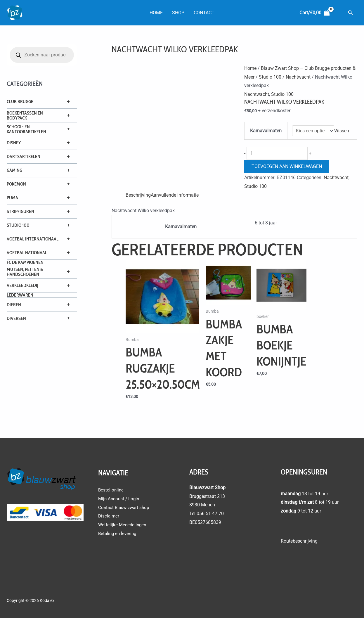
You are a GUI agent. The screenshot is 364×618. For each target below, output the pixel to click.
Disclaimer (109, 516)
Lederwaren (20, 295)
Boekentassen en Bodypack (25, 115)
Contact (204, 13)
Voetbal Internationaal (33, 239)
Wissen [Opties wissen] (342, 131)
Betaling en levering (118, 533)
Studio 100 (18, 225)
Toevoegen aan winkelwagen (287, 166)
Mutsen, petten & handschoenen (25, 272)
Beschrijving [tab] (138, 195)
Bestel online (111, 490)
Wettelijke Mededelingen (123, 525)
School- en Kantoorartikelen (26, 129)
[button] (351, 13)
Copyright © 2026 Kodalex (31, 600)
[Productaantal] (277, 153)
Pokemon (16, 184)
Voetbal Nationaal (27, 253)
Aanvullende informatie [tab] (175, 195)
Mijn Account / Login (120, 499)
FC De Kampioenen (25, 262)
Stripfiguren (20, 211)
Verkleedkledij (22, 285)
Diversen (16, 318)
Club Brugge (20, 102)
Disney (14, 143)
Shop (178, 13)
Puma (12, 198)
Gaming (14, 170)
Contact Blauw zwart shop (125, 507)
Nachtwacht (298, 77)
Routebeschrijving (299, 541)
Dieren (14, 305)
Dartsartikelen (24, 156)
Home (156, 13)
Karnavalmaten (266, 131)
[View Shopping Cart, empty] (314, 13)
